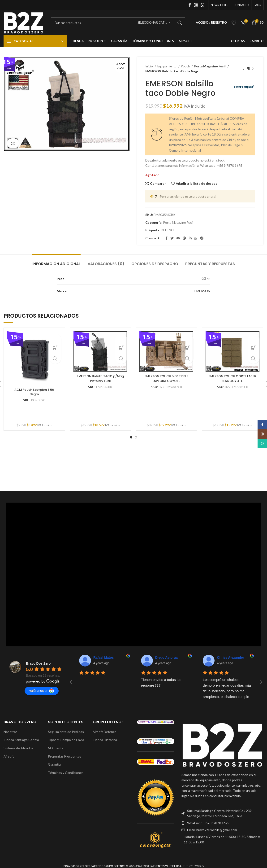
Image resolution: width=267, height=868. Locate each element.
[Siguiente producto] (253, 69)
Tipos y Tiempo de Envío (66, 740)
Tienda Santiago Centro (21, 740)
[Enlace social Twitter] (172, 238)
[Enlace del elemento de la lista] (222, 813)
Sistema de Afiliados (18, 748)
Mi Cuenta (56, 748)
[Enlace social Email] (178, 238)
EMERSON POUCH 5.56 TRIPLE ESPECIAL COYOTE (166, 378)
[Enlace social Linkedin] (190, 238)
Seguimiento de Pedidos (66, 732)
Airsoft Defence (105, 732)
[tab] (56, 261)
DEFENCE (168, 230)
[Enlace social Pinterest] (184, 238)
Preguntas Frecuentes (65, 756)
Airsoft (9, 756)
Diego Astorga (105, 658)
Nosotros (11, 732)
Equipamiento (167, 66)
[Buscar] (118, 23)
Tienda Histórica (105, 740)
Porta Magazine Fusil (209, 66)
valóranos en (42, 691)
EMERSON (202, 291)
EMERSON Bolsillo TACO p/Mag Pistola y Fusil (100, 378)
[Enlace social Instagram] (196, 5)
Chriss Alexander (169, 658)
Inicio (149, 66)
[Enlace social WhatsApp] (202, 5)
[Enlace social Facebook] (190, 5)
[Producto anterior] (243, 69)
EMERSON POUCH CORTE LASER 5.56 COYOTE (233, 378)
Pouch (186, 66)
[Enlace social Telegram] (202, 238)
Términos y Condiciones (66, 773)
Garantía (54, 764)
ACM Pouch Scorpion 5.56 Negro (34, 392)
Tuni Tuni (224, 658)
